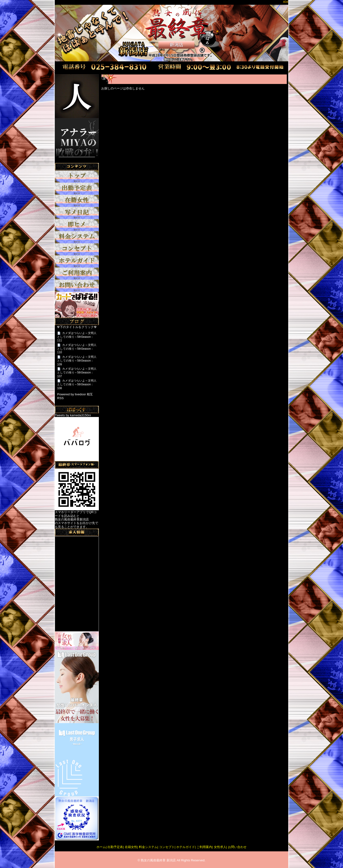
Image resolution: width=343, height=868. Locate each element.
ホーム (101, 847)
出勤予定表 (115, 847)
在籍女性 (131, 847)
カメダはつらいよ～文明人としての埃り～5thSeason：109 (77, 360)
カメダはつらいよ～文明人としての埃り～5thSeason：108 (77, 384)
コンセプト (167, 847)
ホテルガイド (186, 847)
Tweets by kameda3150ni (73, 415)
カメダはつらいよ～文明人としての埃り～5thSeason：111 (77, 337)
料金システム (148, 847)
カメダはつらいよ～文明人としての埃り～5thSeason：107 (77, 372)
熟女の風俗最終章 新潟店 (158, 860)
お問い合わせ (237, 847)
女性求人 (220, 847)
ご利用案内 (204, 847)
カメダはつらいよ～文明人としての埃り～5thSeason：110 (77, 349)
